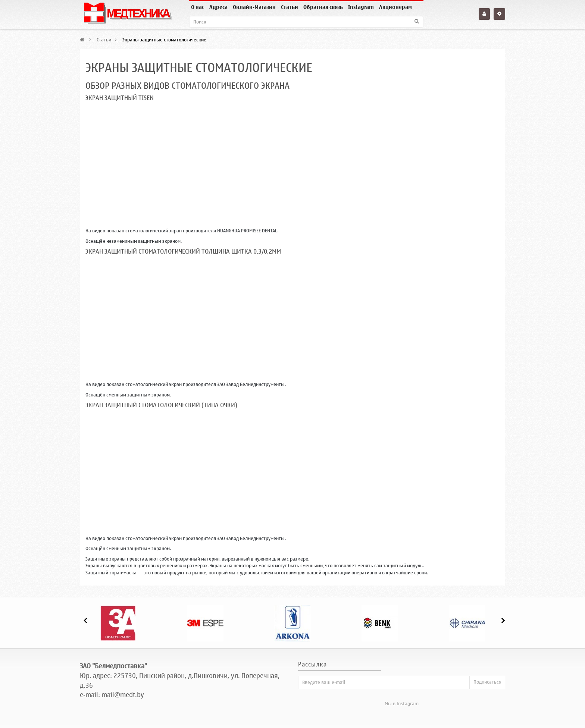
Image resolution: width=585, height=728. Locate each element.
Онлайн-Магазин (254, 7)
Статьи (290, 7)
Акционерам (395, 7)
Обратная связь (323, 7)
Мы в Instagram (402, 704)
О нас (198, 7)
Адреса (218, 7)
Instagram (361, 7)
